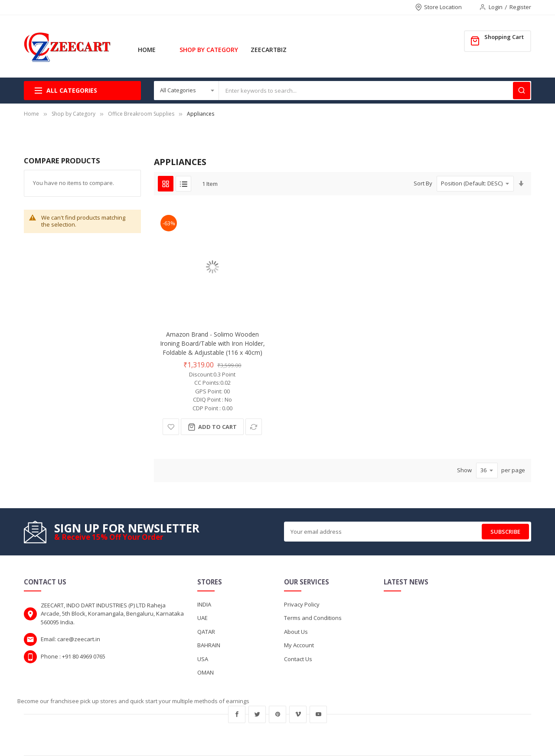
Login (496, 7)
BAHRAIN (209, 645)
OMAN (206, 672)
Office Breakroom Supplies (141, 114)
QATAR (206, 632)
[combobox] (375, 91)
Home (31, 114)
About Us (296, 632)
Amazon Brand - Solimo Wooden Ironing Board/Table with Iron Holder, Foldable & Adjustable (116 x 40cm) (212, 343)
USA (203, 659)
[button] (171, 427)
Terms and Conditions (313, 618)
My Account (299, 645)
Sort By (423, 183)
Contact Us (298, 659)
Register (520, 7)
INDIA (204, 604)
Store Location (443, 7)
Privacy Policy (302, 604)
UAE (202, 618)
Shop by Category (73, 114)
